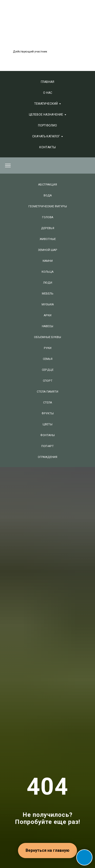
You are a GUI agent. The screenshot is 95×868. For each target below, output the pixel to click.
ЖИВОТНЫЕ (48, 239)
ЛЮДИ (48, 283)
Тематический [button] (46, 104)
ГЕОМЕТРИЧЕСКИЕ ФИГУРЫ (48, 206)
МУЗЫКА (48, 304)
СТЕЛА (48, 403)
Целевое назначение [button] (46, 115)
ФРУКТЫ (48, 413)
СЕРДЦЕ (48, 370)
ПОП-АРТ (48, 446)
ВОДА (48, 196)
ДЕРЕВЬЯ (48, 228)
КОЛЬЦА (48, 272)
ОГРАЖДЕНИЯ (48, 457)
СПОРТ (48, 381)
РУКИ (48, 348)
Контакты (48, 147)
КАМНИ (48, 261)
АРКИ (48, 315)
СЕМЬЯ (48, 359)
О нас (48, 93)
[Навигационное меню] (8, 165)
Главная (48, 82)
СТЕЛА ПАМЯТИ (48, 392)
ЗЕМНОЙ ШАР (48, 250)
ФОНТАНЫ (48, 435)
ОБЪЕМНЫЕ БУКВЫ (48, 337)
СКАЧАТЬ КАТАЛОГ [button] (46, 136)
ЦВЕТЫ (48, 424)
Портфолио (48, 125)
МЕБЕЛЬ (48, 294)
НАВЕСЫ (48, 326)
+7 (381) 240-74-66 (43, 29)
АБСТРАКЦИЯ (48, 185)
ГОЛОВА (48, 217)
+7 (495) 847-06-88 (41, 22)
